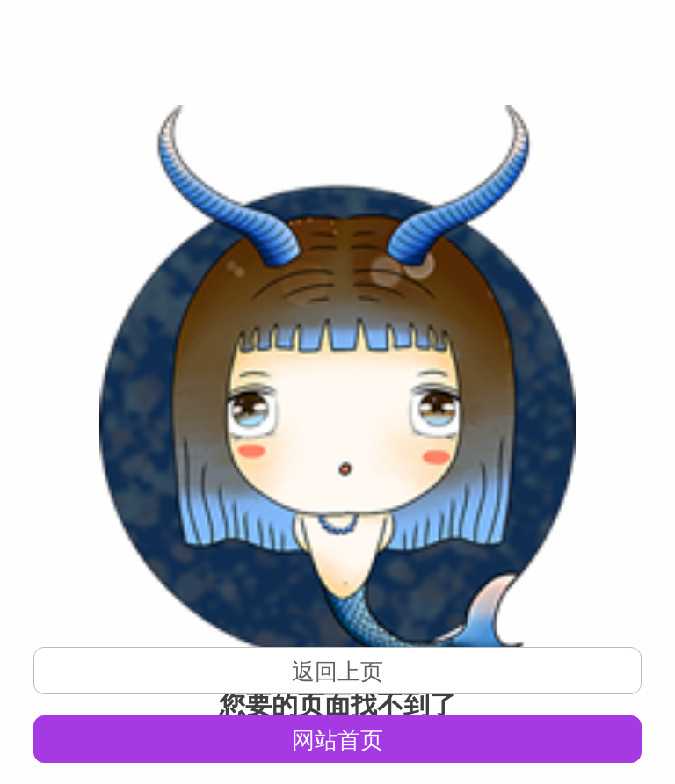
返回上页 (337, 671)
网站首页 (337, 740)
